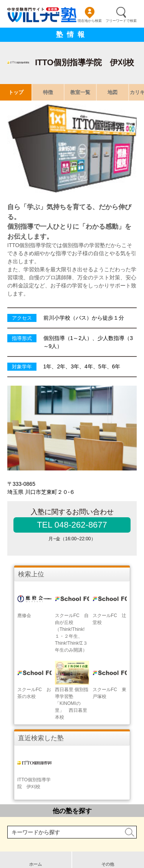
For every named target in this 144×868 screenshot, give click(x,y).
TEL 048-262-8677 (72, 525)
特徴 (48, 92)
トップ (16, 92)
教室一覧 (80, 92)
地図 (113, 92)
